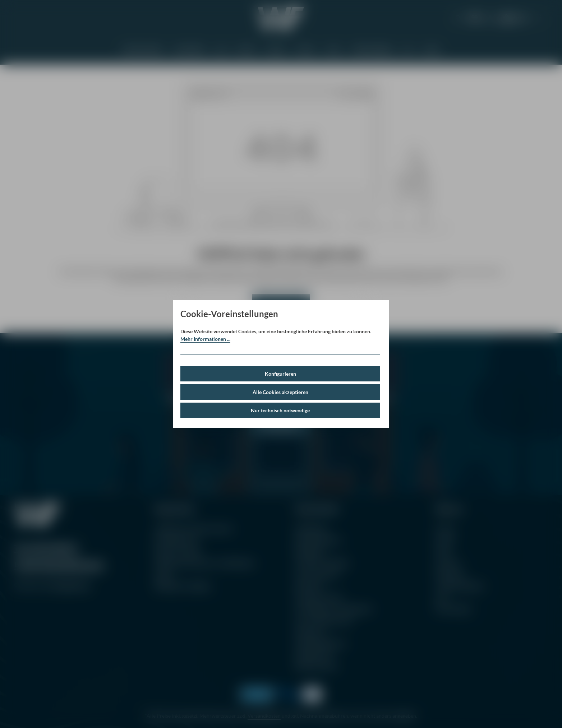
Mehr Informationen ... (205, 339)
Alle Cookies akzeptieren (280, 392)
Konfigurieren (280, 374)
